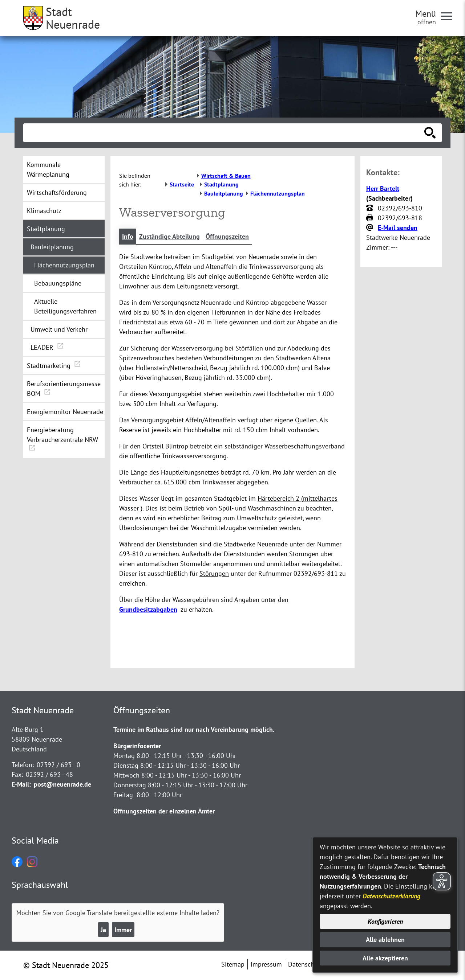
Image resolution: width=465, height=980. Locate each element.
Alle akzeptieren (385, 958)
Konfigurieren (385, 921)
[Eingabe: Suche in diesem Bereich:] (225, 133)
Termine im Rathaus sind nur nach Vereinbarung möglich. (194, 729)
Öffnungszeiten (227, 236)
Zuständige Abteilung (169, 236)
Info (128, 236)
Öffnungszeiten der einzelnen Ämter (164, 811)
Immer (123, 930)
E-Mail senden (398, 228)
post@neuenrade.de (62, 784)
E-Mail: (21, 784)
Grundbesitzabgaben (148, 609)
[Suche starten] (430, 133)
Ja (103, 930)
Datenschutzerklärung (391, 896)
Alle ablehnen (385, 940)
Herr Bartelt (383, 188)
